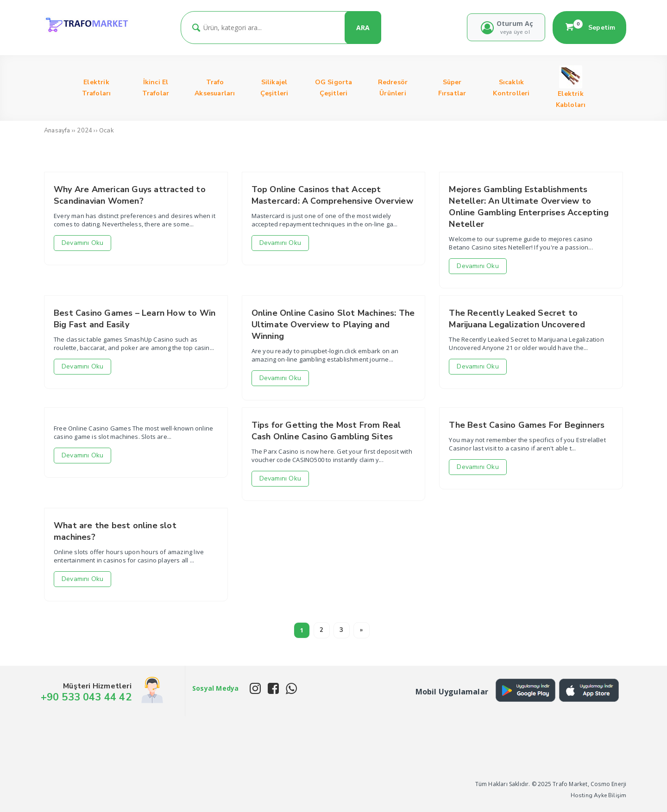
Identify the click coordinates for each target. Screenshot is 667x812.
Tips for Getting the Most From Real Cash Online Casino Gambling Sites (326, 431)
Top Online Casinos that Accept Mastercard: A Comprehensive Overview (332, 195)
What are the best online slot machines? (115, 531)
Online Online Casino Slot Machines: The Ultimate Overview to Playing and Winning (333, 325)
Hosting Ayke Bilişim (599, 795)
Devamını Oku (82, 243)
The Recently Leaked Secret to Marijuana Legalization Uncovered (517, 319)
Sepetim (590, 27)
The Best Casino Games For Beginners (527, 425)
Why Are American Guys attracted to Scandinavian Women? (130, 195)
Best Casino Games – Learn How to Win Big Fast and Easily (135, 319)
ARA (363, 28)
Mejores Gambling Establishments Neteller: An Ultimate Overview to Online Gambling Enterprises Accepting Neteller (529, 207)
